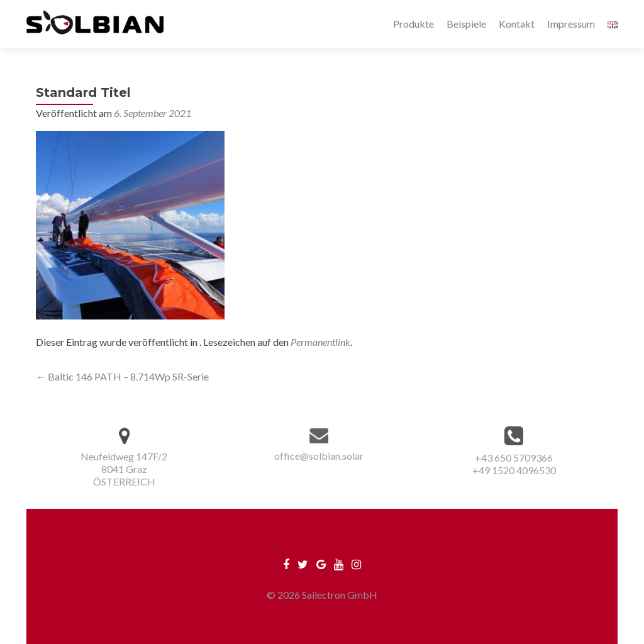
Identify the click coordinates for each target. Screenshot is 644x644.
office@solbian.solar (319, 456)
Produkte (414, 24)
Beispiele (466, 24)
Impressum (571, 24)
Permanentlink (320, 342)
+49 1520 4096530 (514, 470)
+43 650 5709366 (514, 458)
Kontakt (517, 24)
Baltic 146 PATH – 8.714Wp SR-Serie (122, 376)
